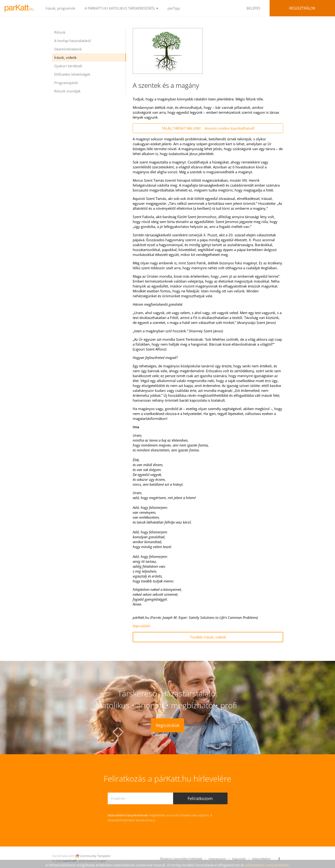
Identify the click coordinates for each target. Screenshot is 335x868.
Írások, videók (65, 57)
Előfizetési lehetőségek (72, 74)
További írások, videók (208, 637)
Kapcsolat (239, 859)
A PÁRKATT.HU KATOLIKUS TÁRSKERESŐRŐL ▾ (121, 8)
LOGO (20, 8)
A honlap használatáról (73, 41)
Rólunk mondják (67, 91)
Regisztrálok (302, 8)
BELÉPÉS (253, 8)
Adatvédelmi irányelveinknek (128, 815)
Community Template (95, 856)
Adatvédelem (261, 859)
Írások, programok (60, 8)
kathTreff (70, 861)
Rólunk (60, 32)
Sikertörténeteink (68, 49)
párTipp (174, 8)
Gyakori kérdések (68, 66)
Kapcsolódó (141, 626)
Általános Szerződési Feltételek (181, 859)
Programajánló (66, 83)
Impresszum (217, 859)
